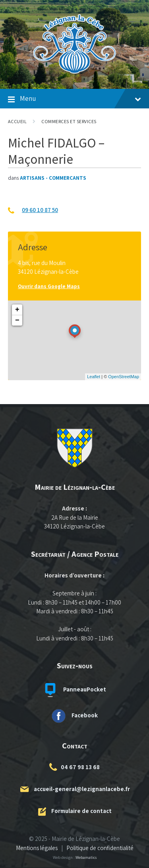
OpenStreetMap (124, 377)
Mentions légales (37, 848)
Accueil (17, 121)
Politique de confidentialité (100, 848)
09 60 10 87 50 (40, 210)
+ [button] (17, 310)
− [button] (17, 320)
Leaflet (94, 377)
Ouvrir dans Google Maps (49, 286)
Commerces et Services (69, 121)
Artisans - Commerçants (53, 178)
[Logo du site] (75, 74)
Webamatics (86, 857)
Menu (74, 99)
